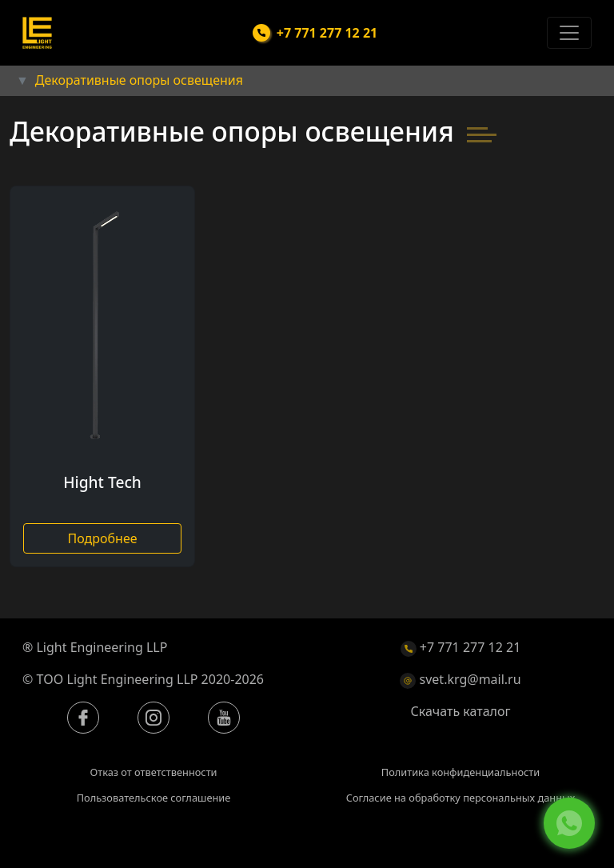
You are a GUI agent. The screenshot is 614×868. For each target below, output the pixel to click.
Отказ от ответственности (153, 772)
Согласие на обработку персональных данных (461, 798)
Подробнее (102, 538)
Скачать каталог (461, 711)
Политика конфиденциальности (460, 772)
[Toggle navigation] (569, 33)
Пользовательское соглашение (154, 798)
